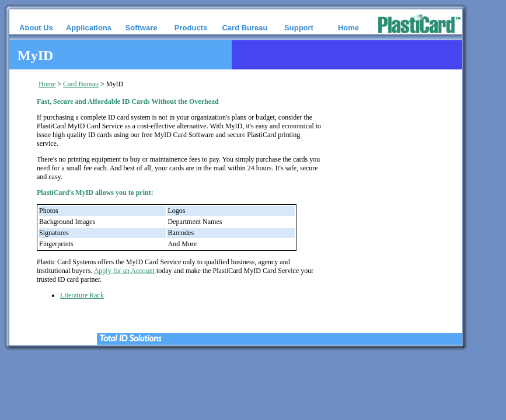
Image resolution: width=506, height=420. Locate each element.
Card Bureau (81, 84)
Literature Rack (82, 295)
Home (47, 84)
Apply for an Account (125, 271)
